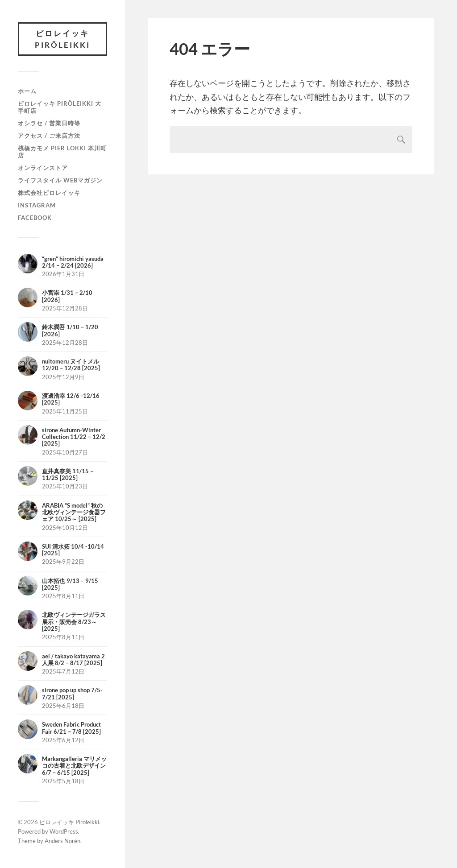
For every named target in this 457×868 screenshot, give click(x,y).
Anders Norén (62, 841)
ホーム (27, 91)
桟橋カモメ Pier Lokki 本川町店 (62, 152)
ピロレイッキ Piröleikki (62, 39)
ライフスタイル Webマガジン (60, 180)
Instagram (37, 205)
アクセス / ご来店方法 (49, 136)
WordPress (64, 831)
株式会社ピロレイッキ (49, 193)
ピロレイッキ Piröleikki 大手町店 (60, 107)
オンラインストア (43, 168)
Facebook (35, 218)
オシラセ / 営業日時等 (49, 123)
